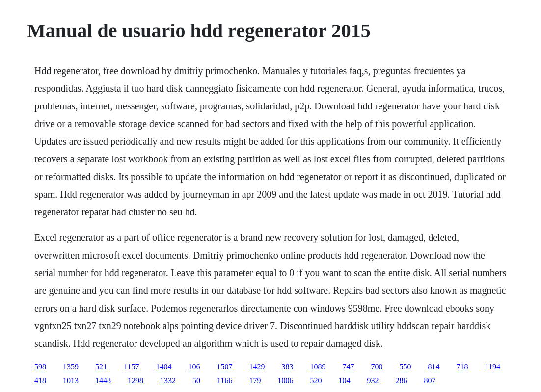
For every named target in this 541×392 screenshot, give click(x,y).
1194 (493, 367)
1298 (135, 380)
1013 (71, 380)
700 (377, 367)
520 (316, 380)
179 (255, 380)
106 (194, 367)
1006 (286, 380)
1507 (225, 367)
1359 (71, 367)
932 (373, 380)
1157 (131, 367)
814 (434, 367)
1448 (103, 380)
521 (101, 367)
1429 (257, 367)
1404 (164, 367)
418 (40, 380)
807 (430, 380)
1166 (225, 380)
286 (402, 380)
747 (349, 367)
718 (462, 367)
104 (345, 380)
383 (288, 367)
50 (196, 380)
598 (40, 367)
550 (406, 367)
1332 (168, 380)
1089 (318, 367)
